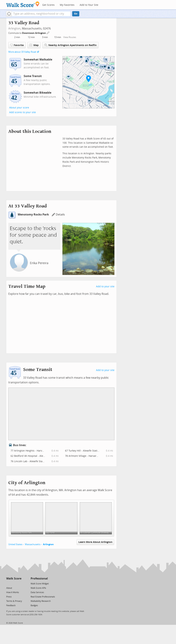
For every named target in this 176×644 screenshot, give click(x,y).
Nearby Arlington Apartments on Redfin (70, 45)
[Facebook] (14, 583)
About (9, 588)
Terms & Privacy (14, 601)
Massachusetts (33, 544)
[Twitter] (8, 583)
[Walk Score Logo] (23, 4)
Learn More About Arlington (95, 542)
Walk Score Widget (40, 584)
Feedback (11, 605)
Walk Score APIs (38, 588)
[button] (9, 14)
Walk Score (14, 579)
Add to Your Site (89, 5)
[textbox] (41, 14)
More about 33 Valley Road (22, 52)
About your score (19, 108)
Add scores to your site (23, 112)
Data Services (37, 592)
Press (9, 597)
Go (76, 14)
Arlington (14, 29)
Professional (39, 579)
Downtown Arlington (34, 33)
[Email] (19, 583)
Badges (34, 605)
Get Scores (48, 5)
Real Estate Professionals (43, 597)
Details (58, 215)
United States (15, 544)
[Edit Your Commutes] (48, 33)
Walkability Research (41, 601)
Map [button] (34, 45)
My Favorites (67, 5)
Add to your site (105, 287)
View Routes (70, 37)
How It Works (13, 592)
